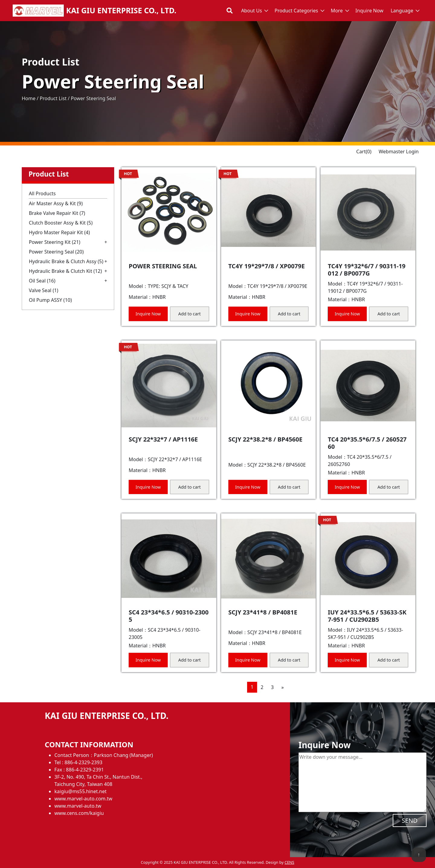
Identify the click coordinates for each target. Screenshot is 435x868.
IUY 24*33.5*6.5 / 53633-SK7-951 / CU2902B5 (367, 616)
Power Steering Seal (56, 252)
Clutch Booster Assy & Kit (61, 223)
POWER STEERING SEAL (163, 266)
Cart (364, 152)
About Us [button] (251, 11)
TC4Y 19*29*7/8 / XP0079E (267, 266)
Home (29, 98)
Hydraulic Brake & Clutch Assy (66, 261)
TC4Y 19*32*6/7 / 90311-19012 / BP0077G (367, 270)
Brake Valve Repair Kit (57, 213)
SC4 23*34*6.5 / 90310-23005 (169, 616)
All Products (42, 193)
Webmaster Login (399, 152)
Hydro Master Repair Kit (59, 232)
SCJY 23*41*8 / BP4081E (263, 612)
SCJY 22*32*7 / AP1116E (163, 439)
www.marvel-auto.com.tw (83, 799)
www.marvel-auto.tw (78, 806)
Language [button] (402, 11)
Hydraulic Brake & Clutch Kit (65, 271)
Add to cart (189, 314)
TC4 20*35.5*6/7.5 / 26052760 (367, 443)
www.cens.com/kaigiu (79, 813)
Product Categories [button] (296, 11)
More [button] (337, 11)
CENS (289, 862)
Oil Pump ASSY (50, 300)
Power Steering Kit (55, 242)
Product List (53, 98)
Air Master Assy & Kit (56, 203)
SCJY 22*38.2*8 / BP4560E (266, 439)
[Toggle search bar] (230, 11)
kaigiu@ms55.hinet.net (81, 791)
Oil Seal (42, 281)
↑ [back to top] (419, 854)
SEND (410, 820)
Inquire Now (369, 11)
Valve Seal (43, 290)
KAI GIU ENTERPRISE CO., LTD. (121, 11)
